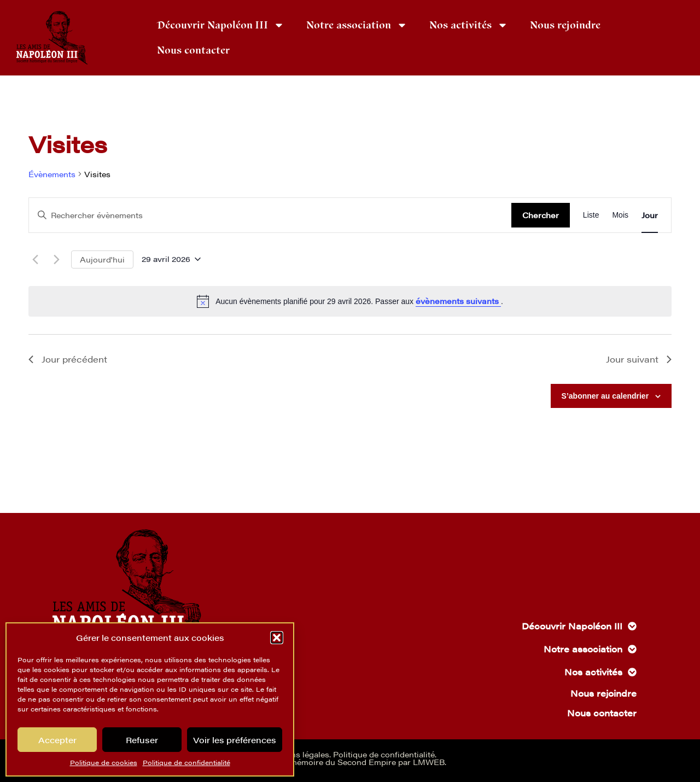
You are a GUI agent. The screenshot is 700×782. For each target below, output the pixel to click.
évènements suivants (458, 301)
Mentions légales (297, 754)
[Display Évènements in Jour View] (650, 215)
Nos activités (469, 25)
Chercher (541, 215)
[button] (277, 638)
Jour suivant (639, 359)
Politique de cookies (104, 762)
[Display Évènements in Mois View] (620, 215)
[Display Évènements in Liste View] (591, 215)
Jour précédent (68, 359)
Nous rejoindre (565, 25)
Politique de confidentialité (186, 762)
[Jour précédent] (35, 259)
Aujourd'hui (102, 259)
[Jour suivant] (56, 259)
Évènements (52, 174)
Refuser (142, 740)
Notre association (357, 25)
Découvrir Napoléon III (221, 25)
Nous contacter (193, 50)
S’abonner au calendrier (605, 396)
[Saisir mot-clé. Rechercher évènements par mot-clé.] (270, 215)
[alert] (350, 301)
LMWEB (429, 762)
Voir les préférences (235, 740)
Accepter (57, 740)
